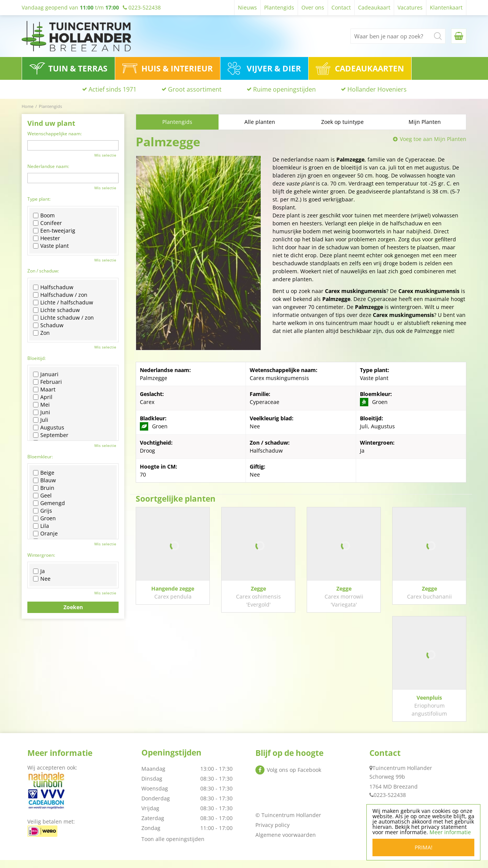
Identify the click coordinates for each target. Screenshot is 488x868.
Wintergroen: (41, 555)
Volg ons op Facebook (294, 778)
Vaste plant (51, 246)
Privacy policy (273, 833)
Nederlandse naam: (48, 166)
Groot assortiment (195, 89)
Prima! (424, 847)
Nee (42, 579)
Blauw (44, 480)
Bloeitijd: (36, 358)
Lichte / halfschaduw (63, 303)
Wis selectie (105, 155)
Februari (48, 382)
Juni (42, 412)
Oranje (45, 534)
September (51, 435)
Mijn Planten (425, 122)
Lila (41, 526)
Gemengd (49, 503)
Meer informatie (450, 832)
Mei (41, 405)
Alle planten (260, 122)
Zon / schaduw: (43, 271)
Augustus (49, 428)
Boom (44, 215)
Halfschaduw (53, 287)
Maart (44, 390)
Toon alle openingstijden (173, 847)
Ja (39, 571)
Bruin (44, 488)
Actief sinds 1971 (112, 89)
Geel (42, 496)
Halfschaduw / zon (60, 295)
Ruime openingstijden (284, 89)
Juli (41, 420)
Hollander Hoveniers (377, 89)
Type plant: (39, 199)
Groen (44, 518)
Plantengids (177, 122)
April (43, 397)
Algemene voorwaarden (286, 843)
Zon (41, 333)
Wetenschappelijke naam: (55, 134)
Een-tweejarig (54, 231)
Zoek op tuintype (342, 122)
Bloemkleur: (40, 457)
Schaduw (48, 325)
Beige (44, 473)
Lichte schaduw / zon (63, 318)
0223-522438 (390, 803)
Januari (46, 374)
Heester (47, 238)
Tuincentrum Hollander (402, 776)
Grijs (43, 511)
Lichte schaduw (56, 310)
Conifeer (48, 223)
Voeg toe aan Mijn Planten (433, 139)
